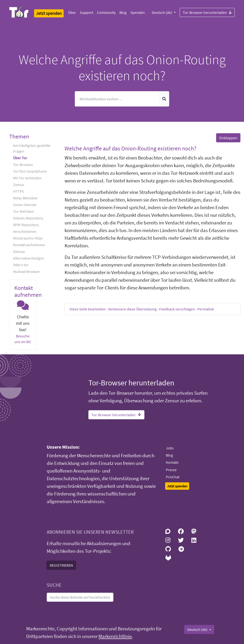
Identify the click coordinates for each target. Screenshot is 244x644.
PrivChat (173, 477)
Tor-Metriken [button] (24, 211)
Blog (123, 12)
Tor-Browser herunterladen (207, 12)
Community (106, 12)
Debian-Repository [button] (28, 218)
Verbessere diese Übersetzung (132, 309)
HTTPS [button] (19, 191)
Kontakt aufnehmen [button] (29, 245)
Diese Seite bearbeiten (88, 309)
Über (72, 12)
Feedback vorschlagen (177, 309)
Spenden (138, 12)
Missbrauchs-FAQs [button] (28, 238)
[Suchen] (117, 99)
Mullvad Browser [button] (26, 271)
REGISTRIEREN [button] (61, 565)
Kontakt (172, 462)
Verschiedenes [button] (25, 231)
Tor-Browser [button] (23, 165)
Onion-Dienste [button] (25, 205)
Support (86, 12)
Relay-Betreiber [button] (25, 198)
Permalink (206, 309)
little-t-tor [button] (21, 265)
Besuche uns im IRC (23, 339)
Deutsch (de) (162, 12)
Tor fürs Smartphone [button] (30, 171)
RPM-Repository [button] (26, 225)
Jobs (170, 448)
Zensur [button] (19, 185)
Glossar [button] (19, 251)
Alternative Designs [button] (28, 258)
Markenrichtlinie (115, 636)
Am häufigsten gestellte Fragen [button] (32, 148)
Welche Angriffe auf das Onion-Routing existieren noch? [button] (130, 148)
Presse (171, 470)
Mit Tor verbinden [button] (27, 178)
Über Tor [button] (20, 158)
